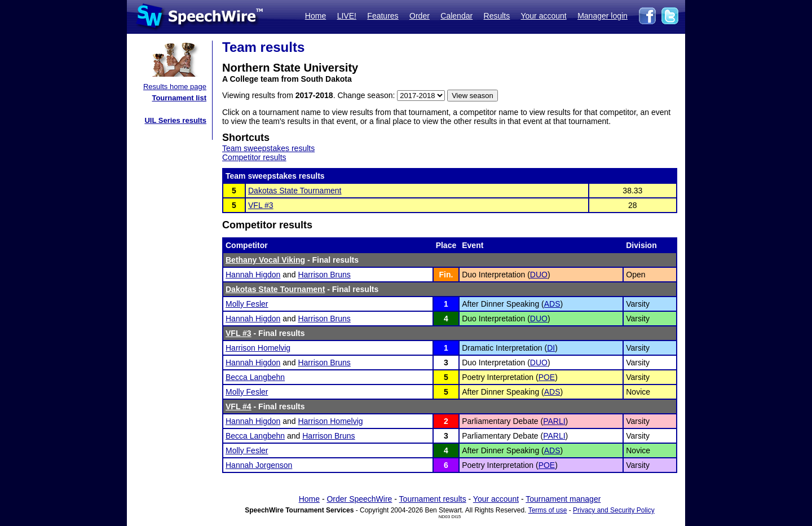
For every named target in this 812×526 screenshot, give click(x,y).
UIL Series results (175, 120)
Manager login (603, 16)
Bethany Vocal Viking (265, 260)
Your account (543, 16)
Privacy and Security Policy (614, 510)
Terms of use (548, 510)
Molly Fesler (247, 304)
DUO (539, 275)
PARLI (554, 421)
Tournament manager (563, 499)
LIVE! (347, 16)
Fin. (446, 275)
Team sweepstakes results (268, 148)
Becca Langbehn (255, 377)
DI (551, 348)
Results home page (175, 87)
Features (383, 16)
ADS (552, 304)
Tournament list (179, 98)
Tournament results (433, 499)
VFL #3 (261, 205)
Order (420, 16)
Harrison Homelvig (258, 348)
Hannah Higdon (253, 275)
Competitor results (254, 157)
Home (315, 16)
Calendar (456, 16)
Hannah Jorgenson (259, 465)
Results (497, 16)
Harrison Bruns (324, 275)
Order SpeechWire (359, 499)
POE (547, 377)
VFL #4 (239, 406)
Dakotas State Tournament (295, 191)
